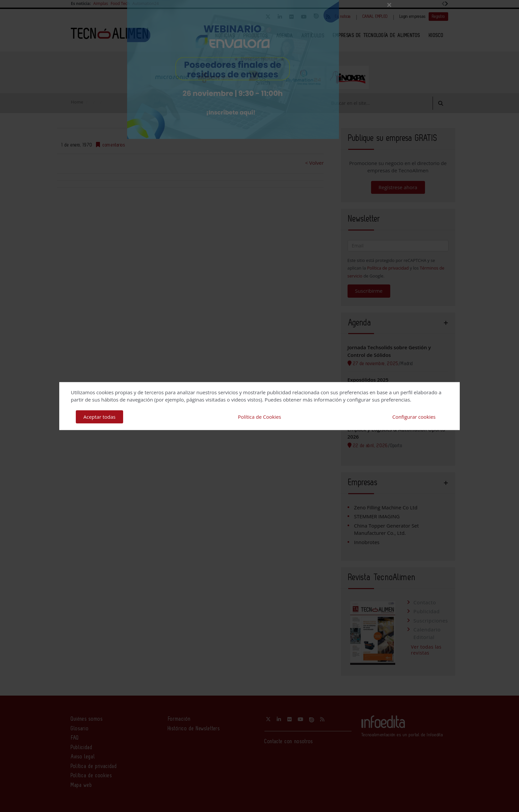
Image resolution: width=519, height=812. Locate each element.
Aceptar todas (99, 417)
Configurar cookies (414, 417)
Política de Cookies (259, 417)
